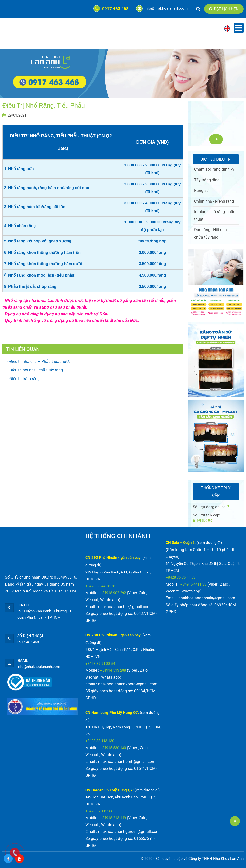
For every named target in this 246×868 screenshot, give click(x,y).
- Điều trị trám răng (24, 379)
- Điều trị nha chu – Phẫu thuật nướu (39, 361)
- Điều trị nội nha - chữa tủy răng (35, 370)
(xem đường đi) (147, 790)
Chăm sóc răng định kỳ (214, 169)
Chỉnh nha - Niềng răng (214, 201)
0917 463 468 (111, 9)
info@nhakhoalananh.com (162, 8)
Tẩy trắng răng (207, 180)
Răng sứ (202, 191)
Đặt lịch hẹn (224, 9)
